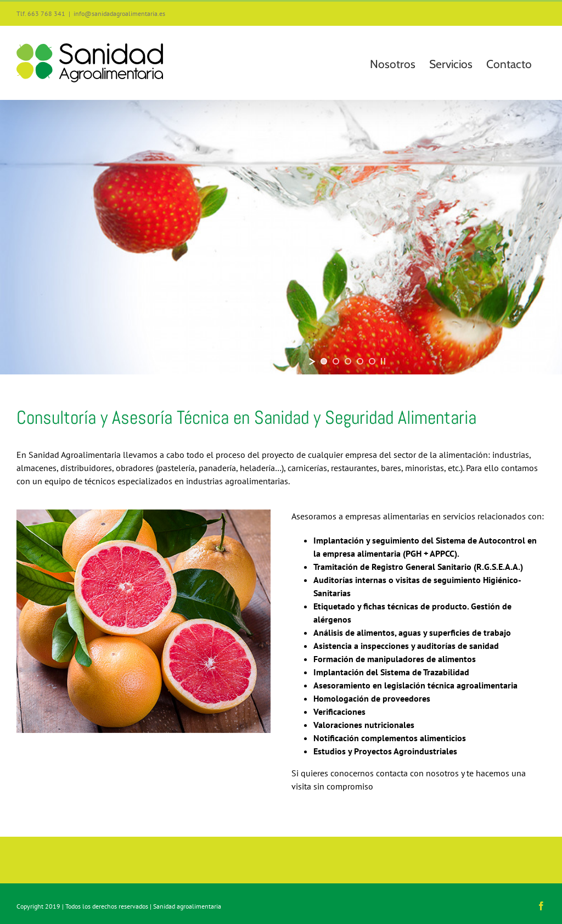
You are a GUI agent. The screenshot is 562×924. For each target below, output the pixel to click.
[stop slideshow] (383, 361)
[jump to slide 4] (360, 361)
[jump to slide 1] (324, 361)
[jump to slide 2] (336, 361)
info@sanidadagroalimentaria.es (119, 13)
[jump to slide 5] (372, 361)
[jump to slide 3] (348, 361)
